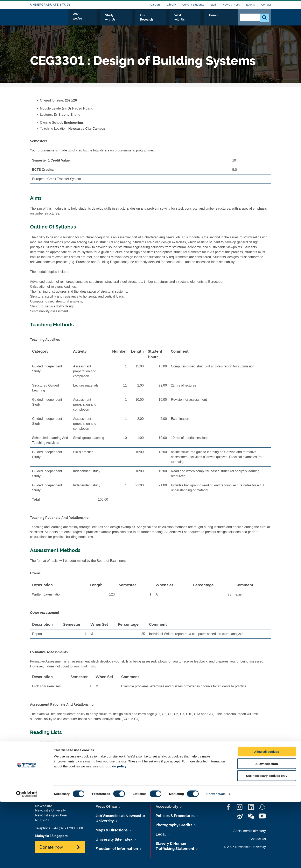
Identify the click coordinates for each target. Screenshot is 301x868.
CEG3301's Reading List (58, 743)
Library (171, 5)
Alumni (226, 20)
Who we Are (119, 20)
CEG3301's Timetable (56, 773)
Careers (155, 5)
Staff (213, 5)
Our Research (175, 20)
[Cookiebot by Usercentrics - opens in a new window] (27, 860)
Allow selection (267, 830)
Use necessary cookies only (267, 842)
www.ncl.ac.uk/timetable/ (87, 766)
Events (250, 5)
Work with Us (203, 20)
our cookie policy (113, 832)
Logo (49, 19)
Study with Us (146, 20)
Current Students (193, 5)
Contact (266, 5)
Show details (216, 860)
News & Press (231, 5)
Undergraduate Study (50, 5)
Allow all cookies (267, 818)
